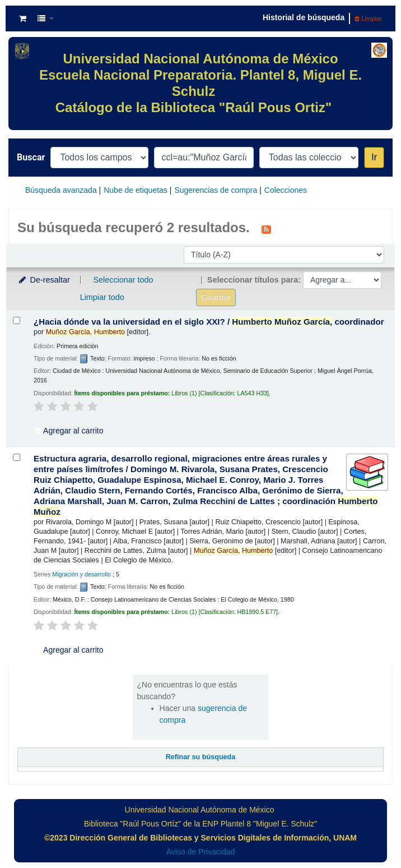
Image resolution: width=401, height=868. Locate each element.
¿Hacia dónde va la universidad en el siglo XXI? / (209, 322)
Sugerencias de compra (216, 190)
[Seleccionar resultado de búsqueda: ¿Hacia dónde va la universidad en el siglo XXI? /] (17, 320)
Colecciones (286, 190)
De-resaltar (44, 280)
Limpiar (368, 19)
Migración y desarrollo (81, 574)
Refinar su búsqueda (201, 757)
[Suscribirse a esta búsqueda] (266, 229)
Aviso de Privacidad (201, 852)
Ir (374, 157)
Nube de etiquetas (136, 190)
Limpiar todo (102, 297)
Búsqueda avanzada (61, 190)
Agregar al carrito (69, 431)
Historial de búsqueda (304, 17)
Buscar (31, 157)
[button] (23, 19)
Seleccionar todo (123, 280)
